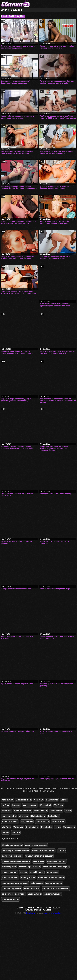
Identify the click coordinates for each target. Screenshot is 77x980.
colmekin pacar (37, 872)
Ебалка (20, 908)
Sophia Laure (32, 827)
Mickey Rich (46, 805)
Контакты (40, 908)
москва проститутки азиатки (15, 850)
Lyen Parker (47, 827)
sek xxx (23, 872)
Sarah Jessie (69, 827)
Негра (58, 827)
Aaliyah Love (27, 822)
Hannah (5, 832)
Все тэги (57, 908)
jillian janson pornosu (12, 845)
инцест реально (9, 872)
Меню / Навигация (11, 10)
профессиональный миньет (56, 888)
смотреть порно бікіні (12, 856)
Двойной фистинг (23, 811)
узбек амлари (34, 894)
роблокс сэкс (37, 883)
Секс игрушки (42, 822)
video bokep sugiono (57, 861)
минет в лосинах (54, 883)
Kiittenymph (7, 800)
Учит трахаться (30, 805)
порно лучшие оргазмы (36, 845)
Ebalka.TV (31, 913)
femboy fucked (28, 878)
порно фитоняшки (11, 899)
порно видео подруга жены (15, 883)
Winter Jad (18, 827)
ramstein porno (9, 867)
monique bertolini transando (51, 878)
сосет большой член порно (56, 867)
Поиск (49, 908)
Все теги (16, 832)
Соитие (64, 800)
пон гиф (62, 850)
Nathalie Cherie (38, 816)
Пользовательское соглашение (39, 910)
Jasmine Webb (58, 822)
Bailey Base (54, 816)
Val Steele (59, 805)
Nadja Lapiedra (9, 816)
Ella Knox (6, 827)
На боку (5, 805)
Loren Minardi (56, 811)
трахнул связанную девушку (39, 856)
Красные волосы (10, 822)
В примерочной (23, 800)
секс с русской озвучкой (13, 894)
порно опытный (32, 888)
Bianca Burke (52, 800)
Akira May (38, 800)
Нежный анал (40, 811)
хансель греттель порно (43, 850)
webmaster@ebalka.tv (53, 913)
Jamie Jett (7, 811)
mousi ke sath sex (10, 878)
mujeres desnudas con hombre (16, 861)
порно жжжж (52, 872)
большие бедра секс (12, 888)
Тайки (68, 811)
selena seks (39, 861)
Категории (29, 908)
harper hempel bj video (29, 867)
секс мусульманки (52, 894)
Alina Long (23, 816)
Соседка (16, 805)
